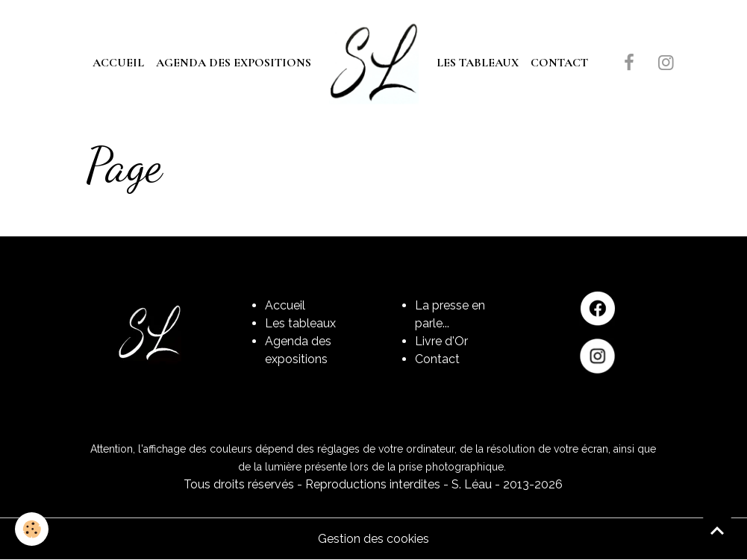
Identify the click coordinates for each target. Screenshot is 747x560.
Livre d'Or (441, 341)
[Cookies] (32, 529)
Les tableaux (478, 63)
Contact (559, 63)
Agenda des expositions (234, 63)
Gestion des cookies (373, 539)
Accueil (118, 63)
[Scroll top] (717, 530)
